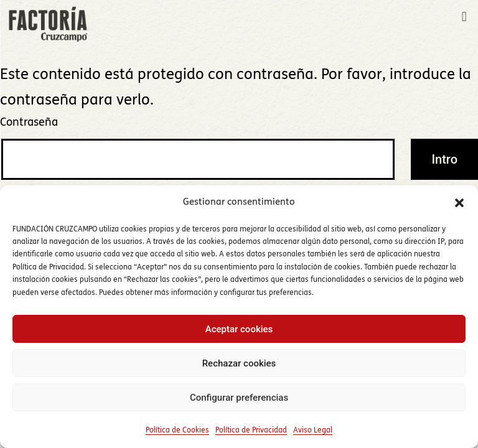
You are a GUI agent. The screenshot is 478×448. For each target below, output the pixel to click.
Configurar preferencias (239, 398)
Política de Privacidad (251, 431)
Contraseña (29, 123)
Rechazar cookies (239, 363)
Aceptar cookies (239, 329)
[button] (459, 203)
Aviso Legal (313, 431)
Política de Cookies (177, 431)
